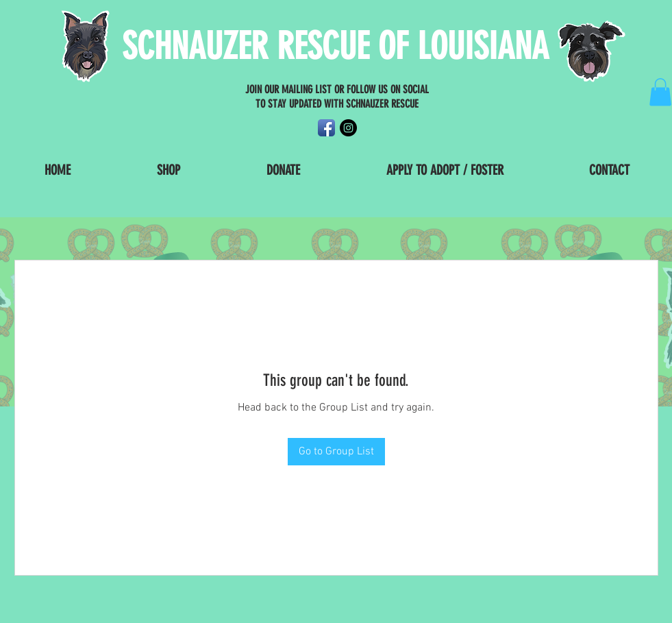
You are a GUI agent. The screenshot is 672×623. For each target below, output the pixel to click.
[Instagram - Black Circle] (348, 128)
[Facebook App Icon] (326, 128)
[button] (660, 92)
